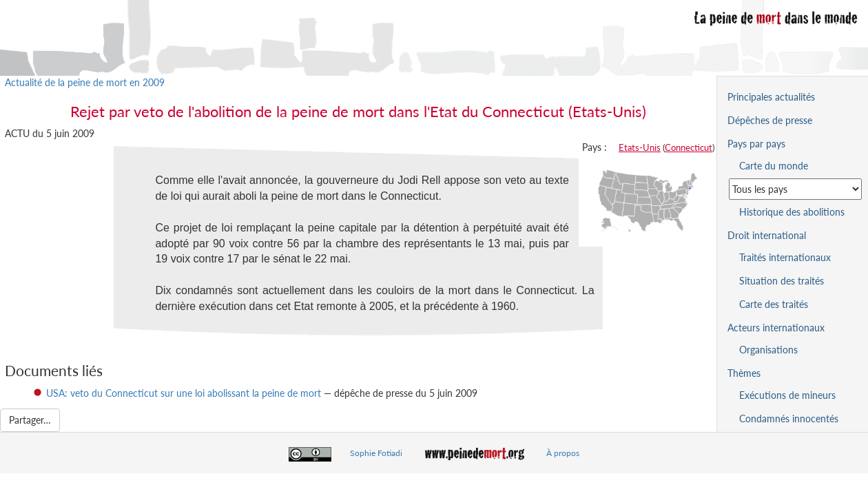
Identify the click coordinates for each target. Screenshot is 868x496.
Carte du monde (774, 166)
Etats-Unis (640, 147)
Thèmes (744, 373)
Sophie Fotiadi (376, 453)
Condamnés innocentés (789, 418)
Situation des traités (782, 281)
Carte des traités (774, 304)
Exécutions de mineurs (787, 395)
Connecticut (689, 147)
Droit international (767, 235)
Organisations (768, 350)
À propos (563, 453)
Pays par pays (756, 144)
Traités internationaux (785, 257)
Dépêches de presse (770, 120)
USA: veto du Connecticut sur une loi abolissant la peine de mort (184, 393)
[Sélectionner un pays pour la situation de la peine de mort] (795, 189)
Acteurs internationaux (776, 328)
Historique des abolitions (792, 212)
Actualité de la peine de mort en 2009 (85, 82)
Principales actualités (771, 97)
